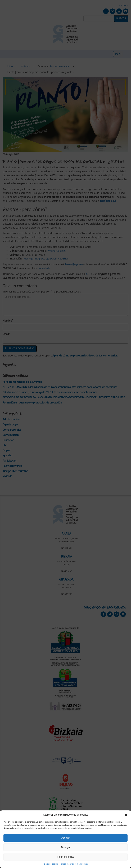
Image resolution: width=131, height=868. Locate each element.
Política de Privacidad (69, 864)
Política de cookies (50, 864)
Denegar (66, 847)
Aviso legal (84, 864)
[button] (126, 815)
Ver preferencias (65, 857)
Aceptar (66, 838)
